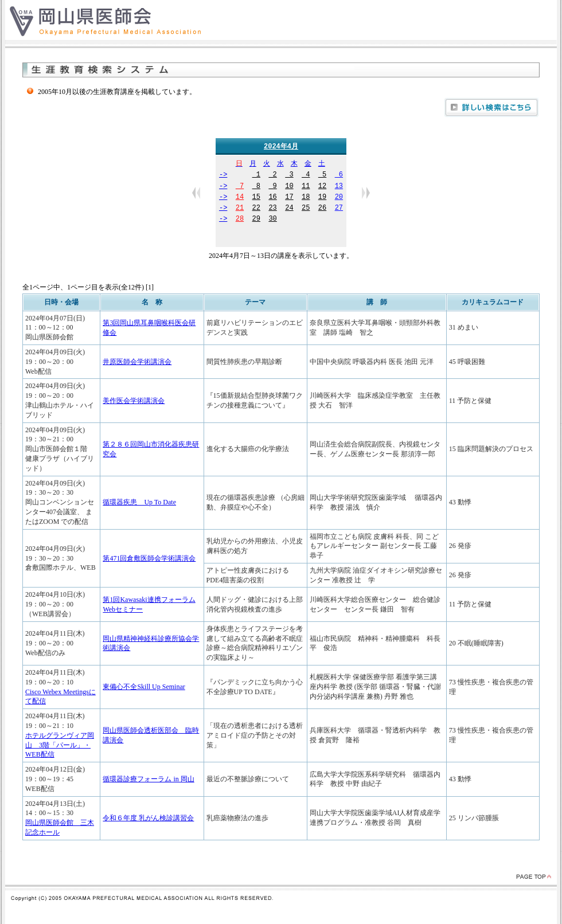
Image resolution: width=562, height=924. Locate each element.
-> (223, 176)
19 (322, 198)
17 (289, 198)
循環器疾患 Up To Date (139, 503)
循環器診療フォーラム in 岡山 (148, 780)
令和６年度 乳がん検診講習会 (148, 819)
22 (256, 209)
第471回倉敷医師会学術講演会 (149, 559)
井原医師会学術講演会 (137, 362)
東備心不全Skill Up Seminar (144, 687)
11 (306, 187)
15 (256, 198)
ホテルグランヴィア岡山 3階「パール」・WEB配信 (60, 746)
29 (256, 220)
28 (240, 220)
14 (240, 198)
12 (322, 187)
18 (306, 198)
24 (289, 209)
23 (272, 209)
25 (306, 209)
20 (339, 198)
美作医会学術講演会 (134, 401)
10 (289, 187)
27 (339, 209)
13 (339, 187)
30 (272, 220)
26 (322, 209)
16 (272, 198)
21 (240, 209)
